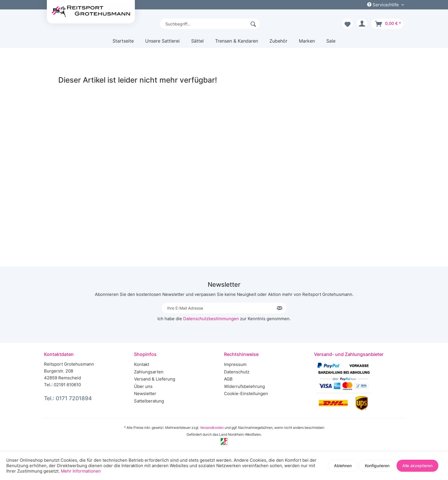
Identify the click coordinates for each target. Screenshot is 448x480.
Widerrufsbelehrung (244, 386)
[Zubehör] (278, 43)
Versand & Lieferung (155, 379)
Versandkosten (212, 428)
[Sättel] (197, 43)
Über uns (143, 386)
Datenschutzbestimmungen (211, 319)
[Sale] (331, 43)
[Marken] (307, 43)
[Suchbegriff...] (210, 24)
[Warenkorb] (387, 24)
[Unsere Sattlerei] (162, 43)
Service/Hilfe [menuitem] (384, 5)
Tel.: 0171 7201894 (68, 398)
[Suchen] (254, 24)
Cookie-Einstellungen (246, 394)
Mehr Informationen (81, 471)
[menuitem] (210, 24)
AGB (228, 379)
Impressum (235, 364)
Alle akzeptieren (417, 466)
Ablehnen (343, 466)
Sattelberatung (149, 401)
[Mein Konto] (362, 24)
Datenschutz (237, 372)
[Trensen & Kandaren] (237, 43)
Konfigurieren (377, 466)
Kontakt (142, 364)
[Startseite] (123, 43)
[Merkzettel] (347, 24)
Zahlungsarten (149, 372)
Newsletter (145, 394)
